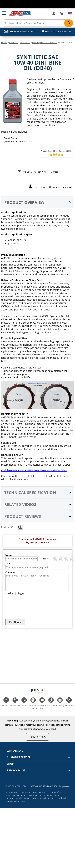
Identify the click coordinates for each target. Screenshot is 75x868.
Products (14, 42)
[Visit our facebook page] (6, 705)
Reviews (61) (12, 527)
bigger (20, 596)
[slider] (56, 154)
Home (4, 42)
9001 (49, 789)
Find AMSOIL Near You (58, 32)
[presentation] (32, 610)
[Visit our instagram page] (24, 705)
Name (9, 555)
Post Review (15, 625)
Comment (11, 572)
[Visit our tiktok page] (51, 705)
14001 (56, 789)
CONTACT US (38, 740)
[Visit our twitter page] (15, 705)
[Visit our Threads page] (33, 705)
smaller (10, 596)
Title (8, 564)
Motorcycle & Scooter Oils (45, 42)
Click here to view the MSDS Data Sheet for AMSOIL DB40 (34, 470)
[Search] (37, 23)
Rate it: (45, 559)
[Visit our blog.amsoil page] (69, 705)
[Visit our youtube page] (42, 705)
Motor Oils (25, 42)
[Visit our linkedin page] (60, 705)
